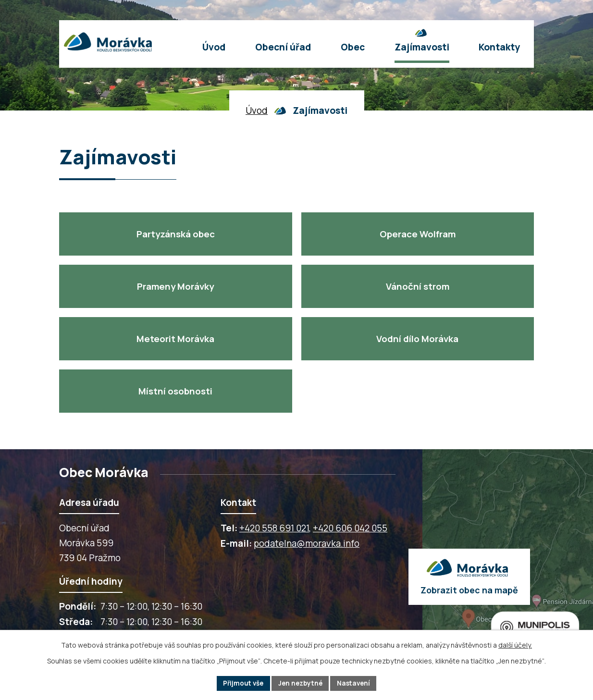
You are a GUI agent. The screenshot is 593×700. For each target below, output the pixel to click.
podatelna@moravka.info (307, 543)
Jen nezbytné (301, 683)
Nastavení (356, 683)
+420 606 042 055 (350, 528)
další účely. (515, 645)
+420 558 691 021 (274, 528)
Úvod (257, 111)
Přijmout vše (241, 683)
